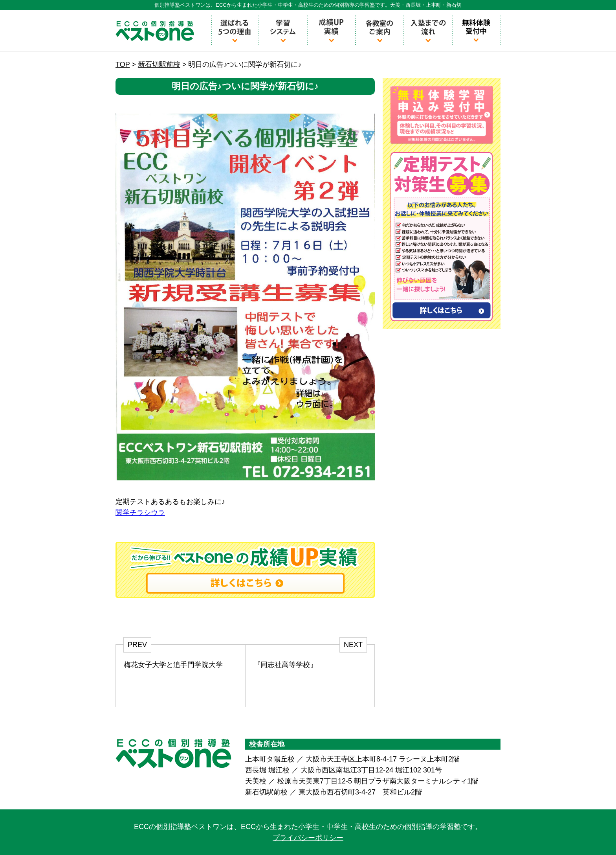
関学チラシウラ (140, 513)
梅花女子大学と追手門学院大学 (173, 665)
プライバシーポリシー (308, 838)
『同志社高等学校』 (285, 665)
